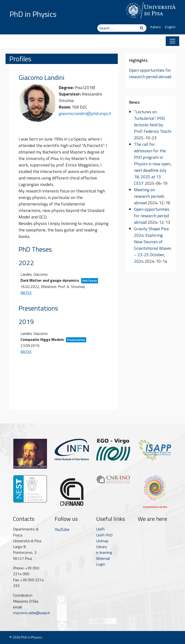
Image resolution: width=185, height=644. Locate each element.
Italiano (155, 27)
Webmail (103, 558)
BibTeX (26, 293)
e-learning (104, 552)
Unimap (102, 541)
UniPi (100, 529)
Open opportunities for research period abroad (150, 73)
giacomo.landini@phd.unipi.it (85, 113)
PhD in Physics (33, 14)
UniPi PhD (104, 535)
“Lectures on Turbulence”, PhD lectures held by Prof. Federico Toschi (153, 121)
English (170, 27)
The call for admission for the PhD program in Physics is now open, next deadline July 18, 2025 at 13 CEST (153, 164)
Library (102, 547)
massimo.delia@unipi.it (32, 613)
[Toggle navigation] (172, 41)
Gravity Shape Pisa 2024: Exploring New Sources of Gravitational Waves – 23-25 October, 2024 (153, 245)
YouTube (62, 529)
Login (101, 564)
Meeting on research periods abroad (149, 196)
